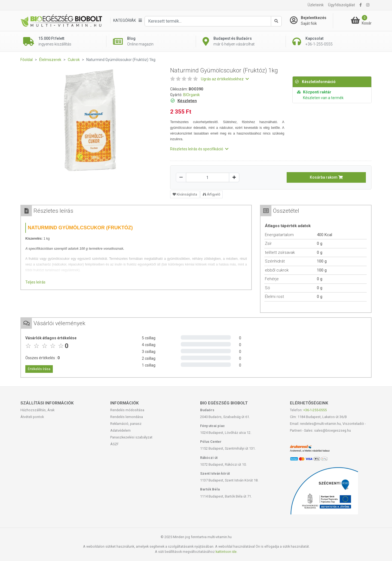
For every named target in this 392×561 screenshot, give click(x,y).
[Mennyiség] (208, 177)
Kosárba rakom (326, 177)
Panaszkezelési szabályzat (131, 437)
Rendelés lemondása (127, 417)
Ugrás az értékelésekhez (225, 79)
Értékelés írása (39, 369)
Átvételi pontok (32, 417)
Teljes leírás (35, 282)
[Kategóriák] (127, 21)
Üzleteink (316, 5)
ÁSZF (114, 444)
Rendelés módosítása (127, 410)
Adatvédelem (120, 430)
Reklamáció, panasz (126, 424)
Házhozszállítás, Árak (37, 410)
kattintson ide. (226, 552)
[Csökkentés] (181, 177)
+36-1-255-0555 (315, 410)
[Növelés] (234, 177)
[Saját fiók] (311, 21)
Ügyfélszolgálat (342, 5)
